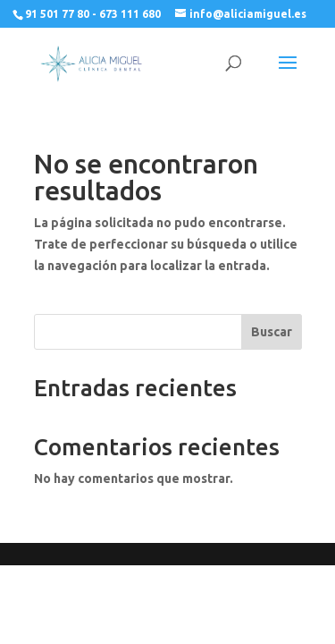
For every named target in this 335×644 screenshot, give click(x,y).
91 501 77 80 (57, 14)
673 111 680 (130, 14)
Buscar (272, 332)
